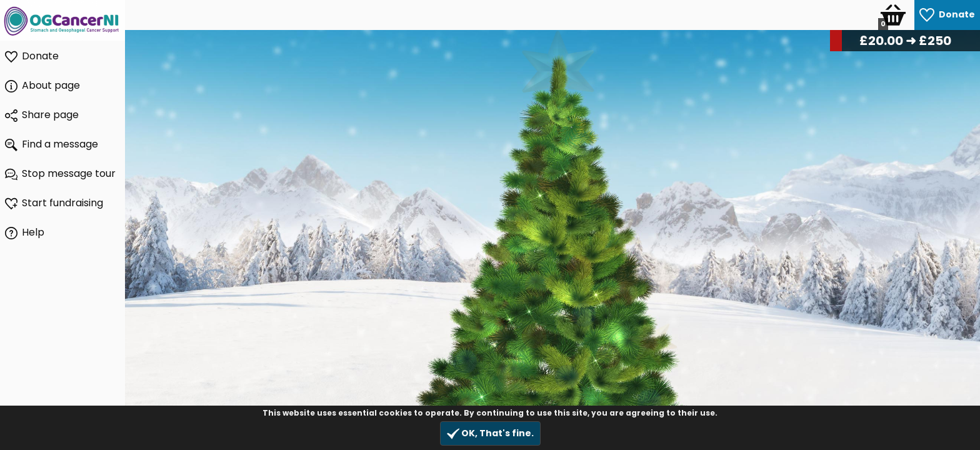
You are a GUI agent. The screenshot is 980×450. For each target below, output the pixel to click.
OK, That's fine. (490, 433)
